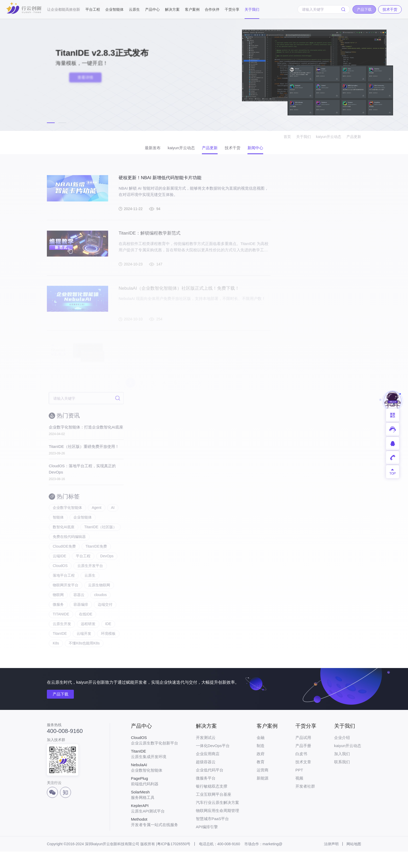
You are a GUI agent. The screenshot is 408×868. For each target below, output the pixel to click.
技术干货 (240, 150)
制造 (261, 762)
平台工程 (93, 7)
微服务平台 (206, 795)
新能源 (263, 795)
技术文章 (303, 778)
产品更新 (354, 137)
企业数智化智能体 (155, 784)
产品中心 (152, 9)
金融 (261, 754)
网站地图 (354, 860)
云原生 (134, 9)
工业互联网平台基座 (214, 811)
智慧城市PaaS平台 (213, 835)
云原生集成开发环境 (155, 770)
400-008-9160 (65, 748)
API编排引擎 (207, 843)
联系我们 (342, 778)
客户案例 (192, 9)
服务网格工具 (155, 811)
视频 (299, 795)
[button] (51, 123)
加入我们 (342, 770)
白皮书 (301, 770)
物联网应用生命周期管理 (217, 827)
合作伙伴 (212, 9)
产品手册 (303, 762)
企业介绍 (342, 754)
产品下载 (62, 711)
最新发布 (139, 150)
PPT (299, 786)
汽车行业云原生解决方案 (217, 819)
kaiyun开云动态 (329, 137)
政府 (261, 770)
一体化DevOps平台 (213, 762)
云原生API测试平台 (155, 825)
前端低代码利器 (155, 798)
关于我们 (252, 9)
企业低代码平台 (210, 786)
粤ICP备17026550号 (174, 860)
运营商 (263, 786)
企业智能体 (114, 7)
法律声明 (331, 860)
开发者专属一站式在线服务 (155, 838)
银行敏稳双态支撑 (212, 803)
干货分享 (232, 9)
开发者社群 (305, 803)
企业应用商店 (208, 770)
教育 (261, 778)
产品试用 (303, 754)
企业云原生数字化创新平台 (155, 757)
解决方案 (172, 9)
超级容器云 (206, 778)
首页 (287, 137)
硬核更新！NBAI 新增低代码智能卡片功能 (162, 184)
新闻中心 (269, 150)
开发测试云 (206, 754)
